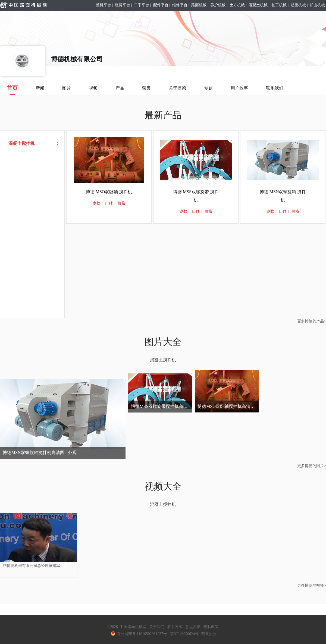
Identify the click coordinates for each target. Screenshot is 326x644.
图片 (67, 88)
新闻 (40, 88)
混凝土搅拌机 (163, 360)
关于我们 (157, 627)
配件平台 (161, 5)
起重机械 (298, 5)
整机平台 (104, 5)
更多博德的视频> (312, 586)
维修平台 (180, 5)
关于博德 (177, 88)
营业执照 (209, 634)
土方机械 (237, 5)
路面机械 (199, 5)
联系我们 (275, 88)
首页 (12, 90)
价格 (121, 203)
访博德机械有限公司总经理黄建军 (32, 566)
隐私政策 (211, 627)
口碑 (109, 203)
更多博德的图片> (312, 466)
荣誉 (146, 88)
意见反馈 (193, 627)
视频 (93, 88)
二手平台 (142, 5)
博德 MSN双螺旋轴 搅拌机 (283, 196)
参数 (96, 203)
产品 (120, 88)
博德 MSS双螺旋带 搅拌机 (196, 196)
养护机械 (218, 5)
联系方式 (175, 627)
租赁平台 (123, 5)
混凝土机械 (258, 5)
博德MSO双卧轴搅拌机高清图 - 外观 (228, 406)
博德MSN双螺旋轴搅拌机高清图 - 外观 (40, 453)
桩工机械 (279, 5)
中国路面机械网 (133, 627)
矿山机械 (317, 5)
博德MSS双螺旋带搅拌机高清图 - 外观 (162, 406)
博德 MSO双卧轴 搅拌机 (109, 192)
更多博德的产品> (312, 321)
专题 (208, 88)
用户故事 (239, 88)
